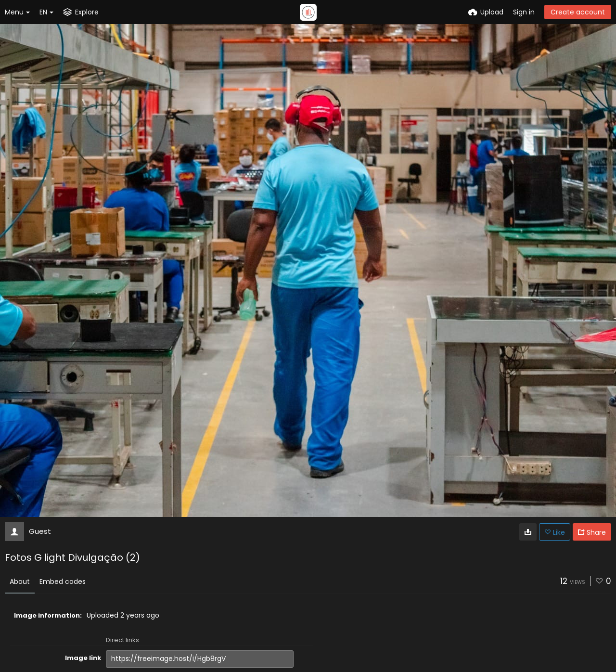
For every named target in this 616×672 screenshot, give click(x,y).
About (20, 582)
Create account (578, 12)
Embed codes (63, 582)
